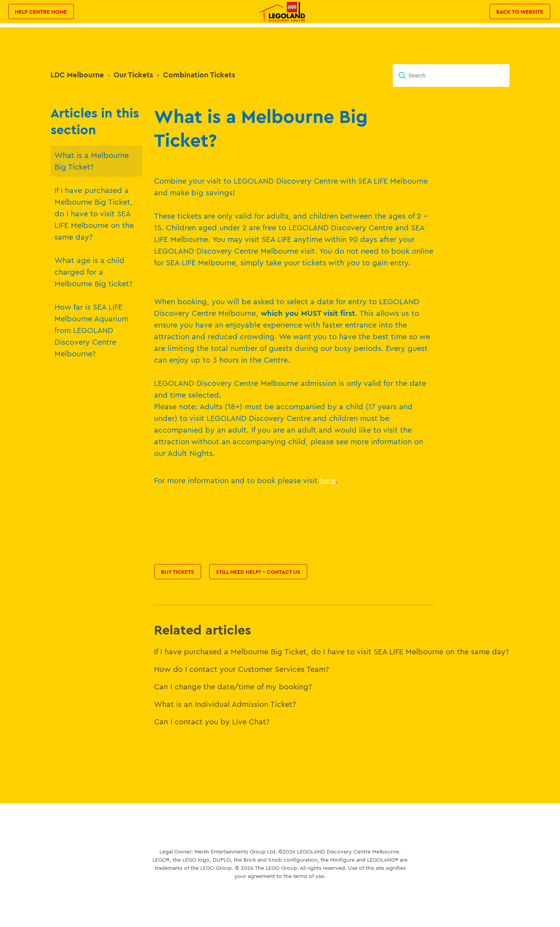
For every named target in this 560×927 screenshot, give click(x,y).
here (328, 480)
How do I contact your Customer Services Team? (241, 669)
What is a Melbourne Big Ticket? (92, 161)
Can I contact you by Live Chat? (212, 721)
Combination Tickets (199, 75)
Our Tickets (133, 75)
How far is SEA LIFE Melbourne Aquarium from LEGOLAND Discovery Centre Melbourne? (91, 330)
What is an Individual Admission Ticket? (225, 704)
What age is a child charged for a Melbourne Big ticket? (94, 272)
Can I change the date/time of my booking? (233, 686)
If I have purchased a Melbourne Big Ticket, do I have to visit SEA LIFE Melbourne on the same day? (94, 213)
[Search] (451, 75)
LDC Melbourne (77, 75)
